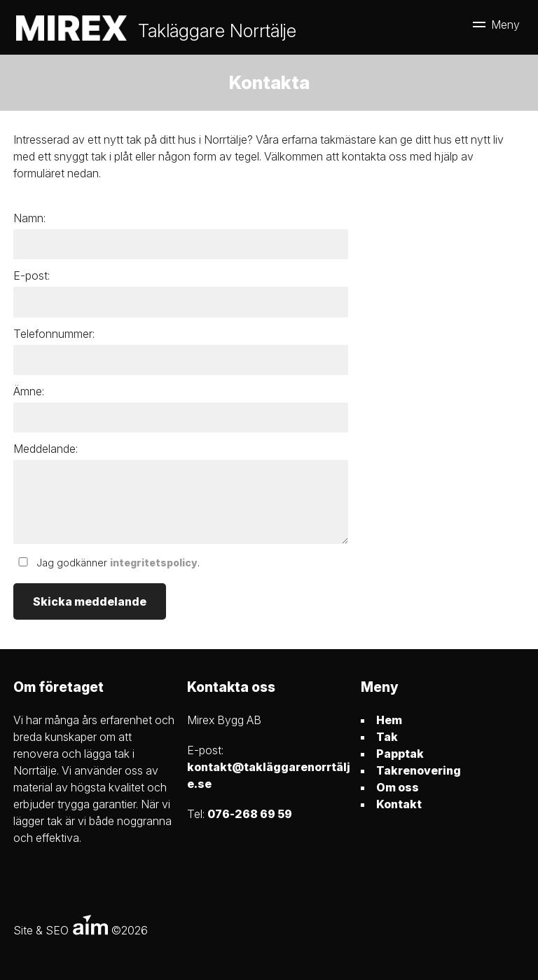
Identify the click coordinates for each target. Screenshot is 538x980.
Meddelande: (46, 449)
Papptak (400, 754)
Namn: (29, 218)
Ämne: (29, 391)
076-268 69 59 (250, 814)
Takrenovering (419, 770)
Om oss (398, 787)
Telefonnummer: (54, 334)
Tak (387, 737)
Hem (389, 720)
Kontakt (399, 804)
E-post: (32, 275)
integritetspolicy (154, 563)
